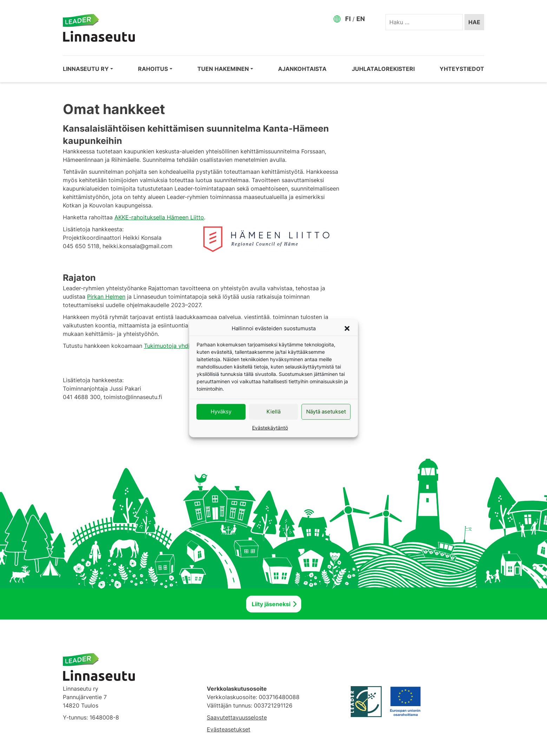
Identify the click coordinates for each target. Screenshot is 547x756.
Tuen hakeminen (223, 69)
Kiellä (273, 412)
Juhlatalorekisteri (383, 69)
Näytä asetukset (326, 412)
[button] (347, 329)
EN (361, 19)
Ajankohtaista (302, 69)
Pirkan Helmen (106, 297)
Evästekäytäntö (270, 427)
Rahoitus (153, 69)
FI (348, 19)
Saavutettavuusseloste (237, 717)
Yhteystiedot (462, 69)
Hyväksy (221, 412)
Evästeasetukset (229, 729)
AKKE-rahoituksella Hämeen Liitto (159, 217)
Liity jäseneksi (271, 604)
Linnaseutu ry (86, 69)
